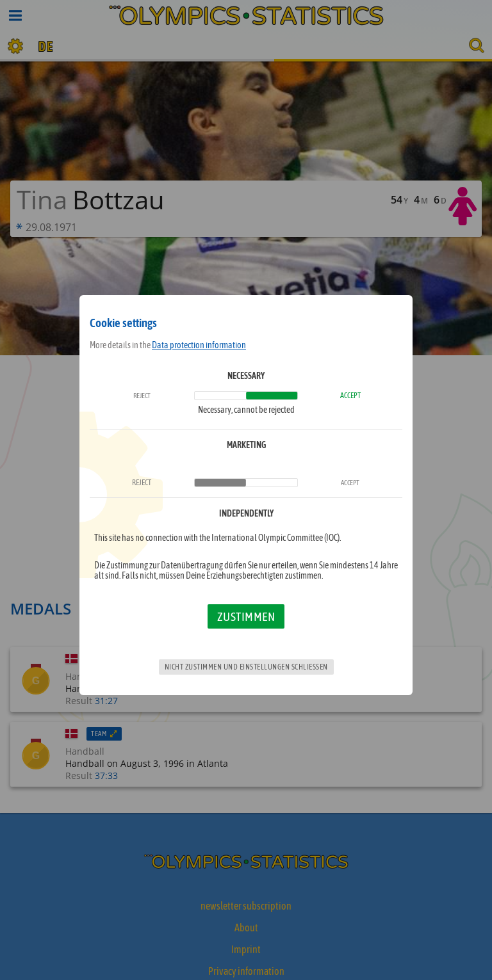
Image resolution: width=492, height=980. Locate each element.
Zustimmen (246, 616)
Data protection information (199, 345)
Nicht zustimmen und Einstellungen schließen (246, 667)
